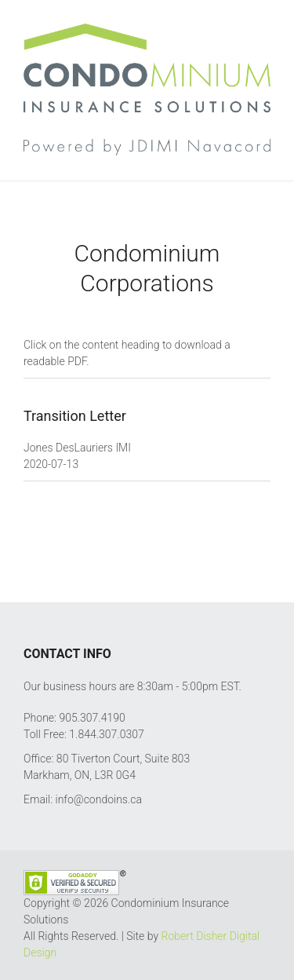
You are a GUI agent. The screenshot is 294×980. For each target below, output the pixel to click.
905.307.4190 (92, 718)
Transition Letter (75, 416)
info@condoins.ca (99, 799)
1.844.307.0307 (106, 734)
